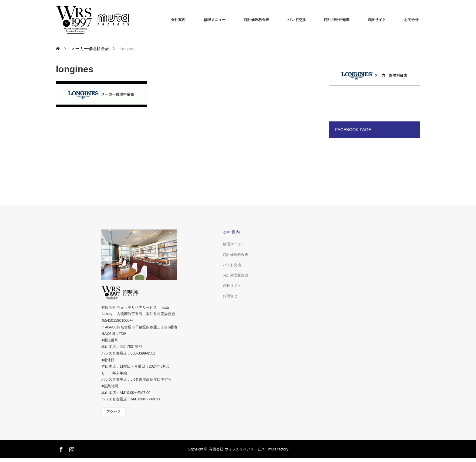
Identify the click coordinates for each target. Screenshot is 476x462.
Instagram (71, 448)
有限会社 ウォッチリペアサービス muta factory (248, 449)
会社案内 (178, 20)
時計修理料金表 (257, 20)
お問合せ (411, 20)
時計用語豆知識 (337, 20)
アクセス (114, 412)
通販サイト (377, 20)
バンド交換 (297, 20)
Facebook (60, 448)
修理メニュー (215, 20)
